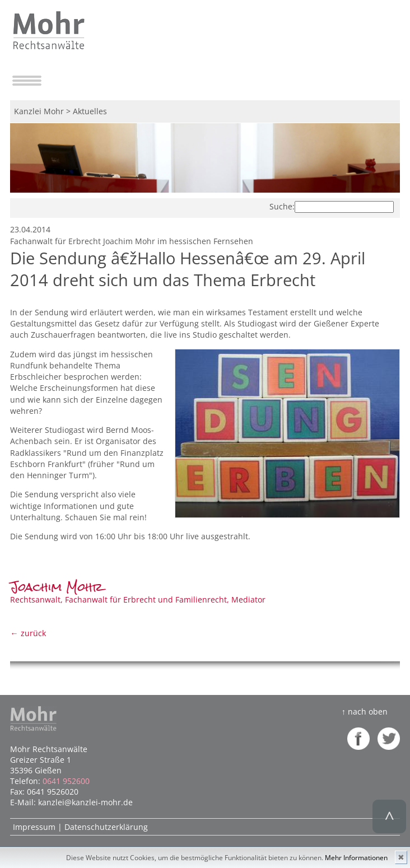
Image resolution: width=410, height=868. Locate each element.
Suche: (282, 206)
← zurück (28, 633)
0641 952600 (66, 781)
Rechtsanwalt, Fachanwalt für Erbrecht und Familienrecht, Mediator (138, 594)
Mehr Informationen (356, 858)
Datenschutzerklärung (106, 827)
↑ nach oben (365, 711)
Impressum (34, 827)
